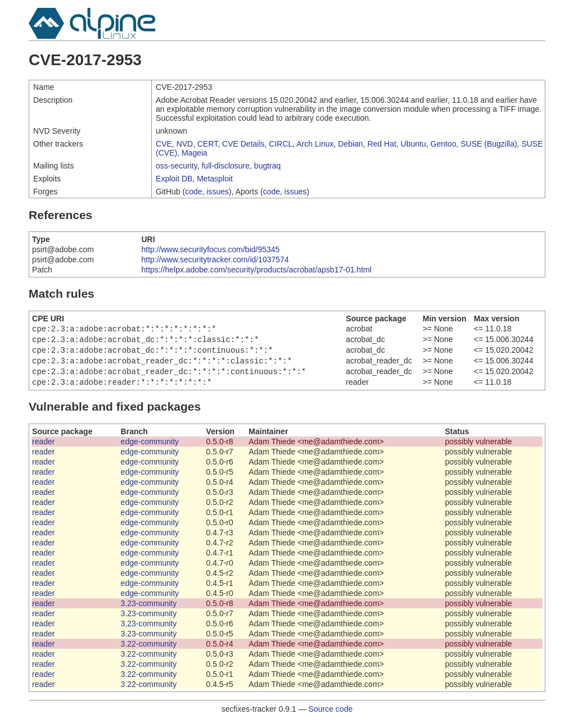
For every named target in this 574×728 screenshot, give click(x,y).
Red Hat (381, 144)
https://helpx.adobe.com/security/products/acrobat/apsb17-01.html (256, 270)
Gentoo (444, 144)
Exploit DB (174, 179)
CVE (164, 144)
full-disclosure (225, 166)
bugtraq (267, 166)
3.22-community (149, 650)
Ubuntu (413, 144)
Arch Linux (315, 144)
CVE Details (243, 144)
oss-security (177, 166)
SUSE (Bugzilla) (489, 144)
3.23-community (149, 610)
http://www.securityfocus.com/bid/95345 (210, 249)
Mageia (195, 153)
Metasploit (215, 179)
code (193, 192)
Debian (350, 144)
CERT (207, 144)
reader (43, 448)
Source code (331, 716)
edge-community (150, 448)
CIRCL (281, 144)
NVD (185, 144)
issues (218, 192)
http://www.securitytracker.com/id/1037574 (215, 260)
